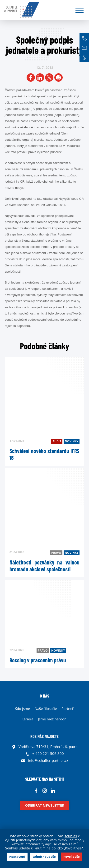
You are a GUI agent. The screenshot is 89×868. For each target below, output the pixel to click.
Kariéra (27, 719)
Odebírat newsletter (45, 805)
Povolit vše (72, 857)
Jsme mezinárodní (53, 719)
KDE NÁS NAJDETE (44, 736)
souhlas (71, 836)
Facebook (36, 791)
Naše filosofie (46, 708)
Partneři (68, 708)
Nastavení (17, 857)
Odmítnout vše (44, 857)
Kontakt (84, 57)
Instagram (44, 791)
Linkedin (53, 791)
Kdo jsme (22, 708)
